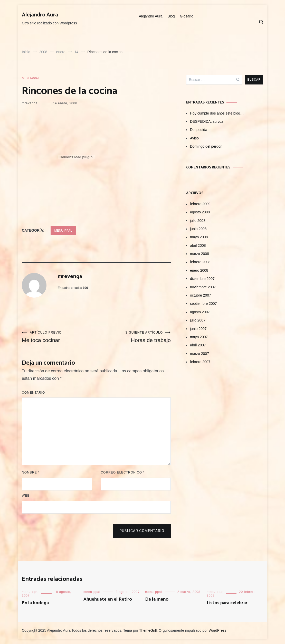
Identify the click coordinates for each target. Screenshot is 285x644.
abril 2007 (198, 345)
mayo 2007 (199, 337)
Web (26, 496)
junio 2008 (198, 229)
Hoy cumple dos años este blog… (217, 113)
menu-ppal (31, 78)
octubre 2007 (201, 295)
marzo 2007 (199, 354)
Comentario (33, 393)
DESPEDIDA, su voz (207, 121)
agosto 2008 (200, 212)
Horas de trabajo (134, 337)
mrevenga (30, 103)
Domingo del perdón (206, 146)
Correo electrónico (123, 472)
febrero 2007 (200, 362)
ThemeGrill (148, 630)
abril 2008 (198, 245)
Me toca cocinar (59, 337)
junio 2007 (198, 329)
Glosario (187, 16)
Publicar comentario (142, 531)
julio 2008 (198, 221)
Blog (171, 16)
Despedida (199, 130)
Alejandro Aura (40, 15)
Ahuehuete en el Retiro (108, 599)
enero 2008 (199, 270)
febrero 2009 (200, 204)
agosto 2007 (200, 312)
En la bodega (35, 603)
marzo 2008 (199, 254)
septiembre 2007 (203, 304)
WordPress (218, 630)
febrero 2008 (200, 262)
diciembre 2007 (202, 279)
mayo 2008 (199, 237)
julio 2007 (198, 320)
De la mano (157, 599)
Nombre (31, 472)
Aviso (194, 138)
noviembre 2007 (203, 287)
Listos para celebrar (227, 603)
